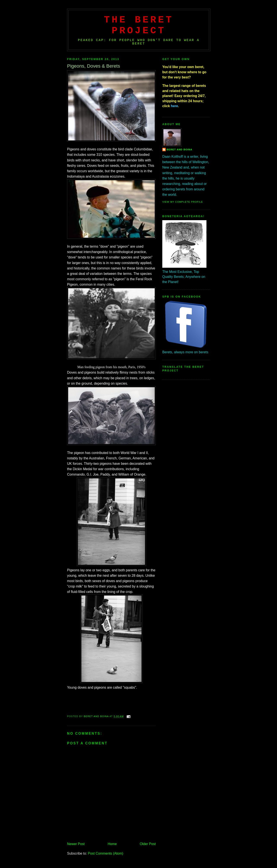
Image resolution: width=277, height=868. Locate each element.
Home (112, 844)
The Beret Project (139, 25)
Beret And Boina (180, 150)
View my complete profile (183, 202)
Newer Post (76, 844)
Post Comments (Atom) (105, 853)
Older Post (148, 844)
